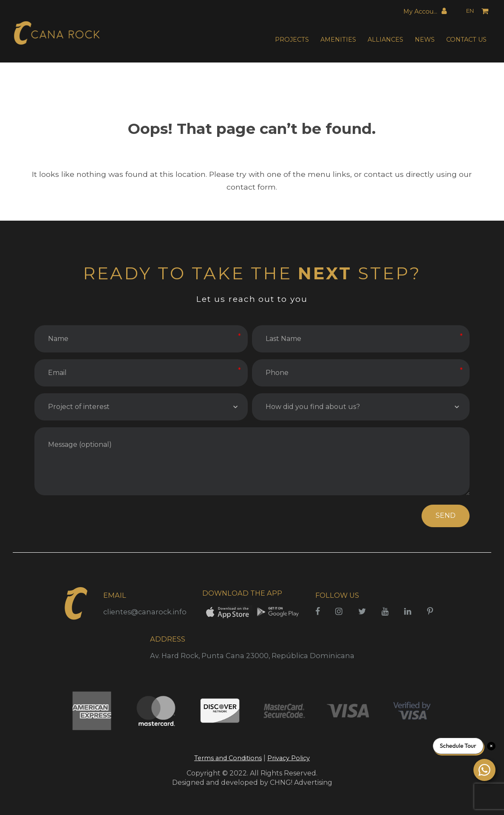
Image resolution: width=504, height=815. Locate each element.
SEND (446, 515)
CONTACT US (466, 40)
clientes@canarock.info (145, 612)
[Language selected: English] (464, 11)
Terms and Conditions (228, 758)
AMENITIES (338, 40)
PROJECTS (292, 40)
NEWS (425, 40)
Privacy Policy (289, 758)
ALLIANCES (385, 40)
